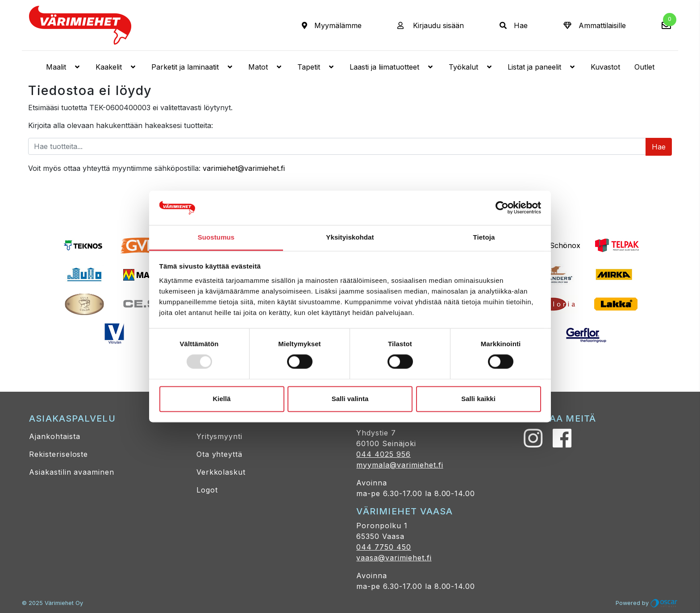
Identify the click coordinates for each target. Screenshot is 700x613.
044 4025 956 (383, 454)
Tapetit (316, 67)
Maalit (64, 67)
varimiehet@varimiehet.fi (244, 168)
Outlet (644, 67)
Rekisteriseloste (58, 454)
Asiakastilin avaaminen (72, 472)
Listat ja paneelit (542, 67)
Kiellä (221, 399)
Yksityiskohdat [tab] (350, 237)
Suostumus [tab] (216, 237)
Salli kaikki (478, 399)
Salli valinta (350, 399)
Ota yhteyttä (220, 454)
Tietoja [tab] (484, 237)
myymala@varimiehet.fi (400, 465)
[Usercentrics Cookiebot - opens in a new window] (502, 208)
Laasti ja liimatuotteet (392, 67)
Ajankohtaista (54, 436)
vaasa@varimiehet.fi (394, 558)
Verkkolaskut (221, 472)
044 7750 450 (384, 547)
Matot (266, 67)
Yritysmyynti (220, 436)
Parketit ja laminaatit (193, 67)
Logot (207, 490)
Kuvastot (605, 67)
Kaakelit (116, 67)
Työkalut (471, 67)
